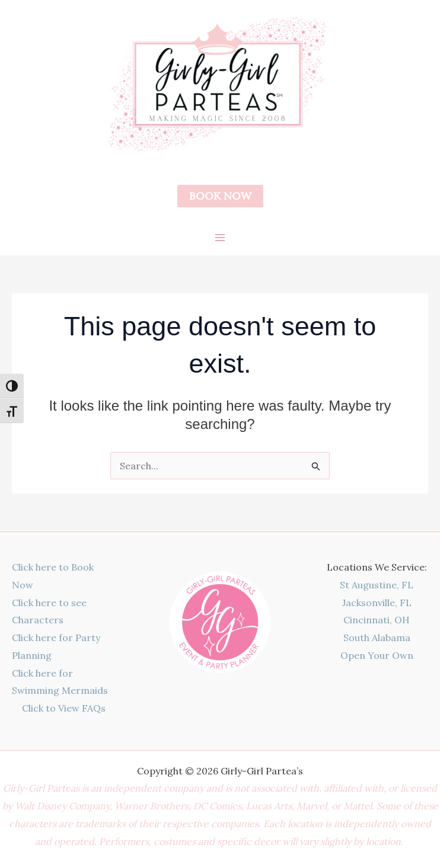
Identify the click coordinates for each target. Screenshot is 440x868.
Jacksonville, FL (377, 603)
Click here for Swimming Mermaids (60, 682)
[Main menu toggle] (220, 238)
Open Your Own (377, 655)
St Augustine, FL (377, 585)
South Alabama (377, 638)
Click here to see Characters (49, 611)
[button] (220, 196)
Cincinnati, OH (377, 620)
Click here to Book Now (53, 576)
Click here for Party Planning (56, 646)
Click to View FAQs (64, 708)
